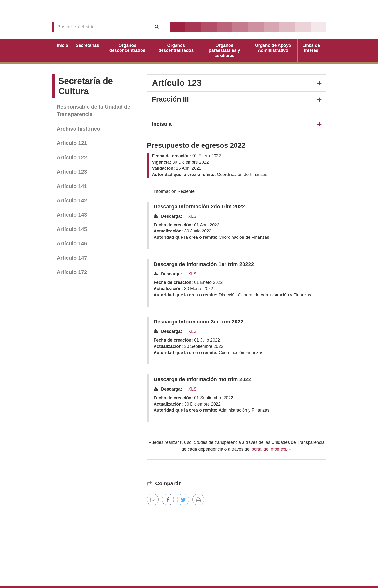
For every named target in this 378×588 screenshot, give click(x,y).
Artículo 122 (72, 157)
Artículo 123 (72, 172)
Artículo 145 (72, 229)
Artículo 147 (72, 258)
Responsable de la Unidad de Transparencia (94, 111)
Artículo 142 (72, 200)
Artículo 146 (72, 243)
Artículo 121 (72, 143)
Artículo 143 (72, 215)
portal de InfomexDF (271, 449)
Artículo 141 (72, 186)
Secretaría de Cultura (86, 86)
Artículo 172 (72, 272)
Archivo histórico (78, 129)
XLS (192, 216)
